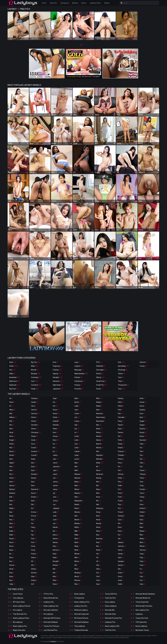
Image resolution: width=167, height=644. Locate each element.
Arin (12, 467)
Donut (34, 493)
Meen (77, 508)
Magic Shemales (19, 630)
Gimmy (34, 573)
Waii (142, 523)
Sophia (143, 410)
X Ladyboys (53, 642)
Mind (77, 542)
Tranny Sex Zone (142, 618)
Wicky (143, 539)
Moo (77, 584)
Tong (142, 486)
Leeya (78, 421)
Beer (12, 523)
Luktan (78, 451)
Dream (35, 497)
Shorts (100, 374)
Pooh (121, 497)
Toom (142, 493)
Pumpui (121, 516)
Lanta (78, 414)
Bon (12, 561)
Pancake (122, 417)
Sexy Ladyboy (110, 602)
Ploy (121, 482)
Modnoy (78, 573)
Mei (77, 516)
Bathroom (14, 381)
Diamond (36, 489)
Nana (99, 429)
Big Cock (14, 389)
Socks (100, 389)
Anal (13, 362)
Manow (78, 478)
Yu (141, 569)
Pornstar (79, 389)
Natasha (100, 455)
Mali (77, 470)
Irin (55, 448)
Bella (12, 531)
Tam (142, 451)
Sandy (121, 554)
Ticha (143, 478)
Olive (99, 569)
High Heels (58, 385)
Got (55, 406)
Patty (121, 440)
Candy (35, 402)
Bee (12, 520)
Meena (78, 512)
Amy (12, 436)
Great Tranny (18, 594)
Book (12, 569)
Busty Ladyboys (141, 626)
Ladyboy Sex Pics (81, 606)
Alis (11, 414)
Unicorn (144, 508)
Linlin (77, 440)
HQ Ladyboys (48, 614)
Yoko (143, 561)
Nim (99, 482)
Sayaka (121, 561)
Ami (12, 429)
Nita (98, 493)
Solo (122, 362)
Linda (77, 436)
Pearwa (122, 451)
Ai (11, 406)
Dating (107, 3)
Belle (12, 535)
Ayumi (13, 486)
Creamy (35, 451)
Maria (77, 489)
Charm (34, 417)
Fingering (57, 366)
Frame (35, 554)
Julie (55, 516)
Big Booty (15, 385)
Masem (78, 493)
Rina (120, 527)
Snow (121, 576)
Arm (12, 474)
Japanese (58, 389)
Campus (35, 398)
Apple (12, 463)
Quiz (121, 520)
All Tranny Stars (19, 602)
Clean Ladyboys (111, 606)
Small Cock (101, 381)
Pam (120, 410)
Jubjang (56, 508)
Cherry (35, 429)
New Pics (53, 3)
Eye (34, 520)
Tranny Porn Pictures (51, 626)
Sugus (143, 425)
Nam (99, 410)
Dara (34, 467)
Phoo (121, 463)
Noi (99, 501)
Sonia (142, 406)
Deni (33, 482)
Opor (99, 584)
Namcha (100, 414)
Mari (77, 486)
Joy (55, 504)
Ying (142, 558)
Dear (34, 470)
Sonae (143, 402)
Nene (99, 470)
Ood (98, 576)
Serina (121, 565)
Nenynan (100, 474)
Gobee (34, 580)
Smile (121, 573)
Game (34, 558)
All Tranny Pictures (81, 618)
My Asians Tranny (142, 630)
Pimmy (121, 474)
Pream (121, 512)
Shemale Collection (51, 610)
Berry (12, 546)
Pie (120, 467)
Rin (120, 523)
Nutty (99, 550)
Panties (78, 377)
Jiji (54, 493)
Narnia (100, 448)
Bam (12, 501)
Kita (55, 576)
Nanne (99, 436)
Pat (120, 436)
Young (144, 366)
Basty (12, 508)
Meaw (77, 504)
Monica (78, 580)
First (34, 542)
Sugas (143, 421)
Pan (121, 414)
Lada (77, 406)
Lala (77, 410)
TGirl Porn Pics (110, 630)
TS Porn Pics (48, 594)
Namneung (101, 417)
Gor (55, 402)
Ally (12, 421)
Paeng (121, 398)
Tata (142, 463)
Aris (12, 470)
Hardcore (58, 381)
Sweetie (144, 440)
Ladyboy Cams (95, 3)
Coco (34, 444)
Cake (12, 584)
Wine (143, 542)
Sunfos (143, 429)
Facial (35, 389)
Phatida (122, 455)
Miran (78, 561)
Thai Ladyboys (80, 626)
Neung (99, 478)
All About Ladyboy (81, 610)
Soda (121, 580)
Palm (121, 402)
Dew (33, 486)
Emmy (35, 516)
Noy (98, 535)
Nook (99, 527)
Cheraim (35, 425)
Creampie (36, 377)
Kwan (56, 584)
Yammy (144, 550)
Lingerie (79, 366)
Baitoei (13, 489)
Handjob (57, 377)
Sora (142, 414)
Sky (120, 569)
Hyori (56, 440)
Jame (56, 463)
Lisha (77, 448)
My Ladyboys (18, 622)
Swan (143, 436)
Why (142, 535)
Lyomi (77, 459)
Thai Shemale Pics (20, 614)
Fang (34, 527)
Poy (120, 508)
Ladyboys (139, 614)
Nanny (100, 440)
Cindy (34, 440)
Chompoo (36, 432)
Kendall (56, 561)
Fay (34, 535)
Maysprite (79, 501)
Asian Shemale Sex (51, 598)
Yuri (142, 580)
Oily (98, 565)
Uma (142, 504)
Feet (56, 362)
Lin (77, 432)
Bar (11, 504)
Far (33, 531)
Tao (142, 459)
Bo (12, 554)
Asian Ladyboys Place (21, 618)
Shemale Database (51, 622)
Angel (13, 440)
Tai (142, 448)
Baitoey (13, 493)
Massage (79, 370)
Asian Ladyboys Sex (51, 606)
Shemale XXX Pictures (52, 618)
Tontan (143, 489)
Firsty (34, 546)
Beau (12, 516)
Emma (35, 512)
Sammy (122, 546)
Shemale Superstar (82, 614)
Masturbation (81, 374)
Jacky (56, 455)
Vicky (142, 516)
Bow (12, 573)
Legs (77, 362)
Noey (99, 497)
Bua (12, 580)
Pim (120, 470)
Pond (121, 493)
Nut (99, 546)
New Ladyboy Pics (142, 610)
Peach (121, 448)
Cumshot (36, 385)
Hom (56, 432)
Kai (55, 531)
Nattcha (100, 459)
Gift (34, 565)
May (77, 497)
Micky (78, 527)
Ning (99, 489)
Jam (56, 459)
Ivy (55, 451)
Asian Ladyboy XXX (112, 626)
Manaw (78, 474)
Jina (56, 497)
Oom (99, 580)
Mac (77, 463)
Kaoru (56, 535)
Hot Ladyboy (18, 610)
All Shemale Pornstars (144, 606)
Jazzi (56, 474)
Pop (121, 504)
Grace (56, 410)
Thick (121, 381)
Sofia (121, 584)
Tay (142, 467)
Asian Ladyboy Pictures (22, 606)
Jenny (56, 482)
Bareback (15, 377)
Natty (100, 463)
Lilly (77, 425)
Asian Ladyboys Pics (82, 602)
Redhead (101, 366)
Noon (99, 531)
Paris (121, 429)
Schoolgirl (101, 370)
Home (44, 3)
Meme (78, 520)
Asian (14, 366)
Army (13, 478)
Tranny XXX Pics (111, 594)
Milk (77, 531)
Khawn (56, 565)
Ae (11, 398)
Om (99, 573)
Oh (98, 558)
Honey (56, 436)
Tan (142, 455)
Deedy (34, 478)
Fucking (57, 370)
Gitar (34, 576)
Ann (12, 448)
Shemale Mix (110, 610)
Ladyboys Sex (49, 602)
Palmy (121, 406)
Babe (12, 374)
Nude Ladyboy (80, 594)
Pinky (121, 478)
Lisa (77, 444)
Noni (99, 516)
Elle (34, 504)
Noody (99, 523)
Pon (120, 489)
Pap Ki (121, 425)
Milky (77, 535)
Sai (120, 539)
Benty (13, 539)
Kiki (55, 569)
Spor (143, 417)
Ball (12, 497)
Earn (33, 501)
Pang (121, 421)
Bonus (13, 565)
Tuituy (143, 497)
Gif (33, 561)
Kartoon (57, 550)
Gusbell (56, 421)
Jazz (56, 470)
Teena (143, 470)
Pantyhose (80, 381)
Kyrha (78, 402)
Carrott (34, 410)
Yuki (142, 576)
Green (56, 414)
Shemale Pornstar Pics (113, 618)
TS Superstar (79, 598)
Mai (77, 467)
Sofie (143, 398)
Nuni (99, 542)
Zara (143, 584)
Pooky (121, 501)
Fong (34, 550)
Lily (77, 429)
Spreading (123, 366)
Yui (142, 573)
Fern (34, 539)
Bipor (12, 550)
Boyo (12, 576)
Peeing (78, 385)
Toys (121, 389)
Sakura (121, 542)
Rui (120, 535)
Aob (12, 459)
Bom (12, 558)
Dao (34, 463)
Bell (12, 527)
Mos (99, 398)
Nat (98, 451)
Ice (55, 444)
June (56, 520)
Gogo (55, 398)
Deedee (35, 474)
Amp (12, 432)
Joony (56, 501)
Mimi (77, 539)
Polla (120, 486)
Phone (121, 459)
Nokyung (100, 508)
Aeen (12, 402)
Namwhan (101, 421)
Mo (76, 565)
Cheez (34, 421)
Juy (55, 523)
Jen (55, 478)
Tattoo (122, 374)
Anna (13, 451)
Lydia (77, 455)
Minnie (78, 554)
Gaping (57, 374)
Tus (142, 501)
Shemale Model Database (145, 594)
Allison (13, 417)
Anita (12, 444)
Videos (84, 3)
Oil (98, 561)
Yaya (142, 554)
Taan (143, 444)
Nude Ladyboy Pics (20, 626)
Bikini (35, 366)
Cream (34, 448)
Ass (12, 370)
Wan (142, 527)
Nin (98, 486)
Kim (55, 573)
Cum (34, 381)
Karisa (56, 542)
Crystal (34, 455)
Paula (121, 444)
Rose (121, 531)
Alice (12, 410)
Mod (77, 569)
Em (33, 508)
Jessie (56, 486)
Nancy (100, 432)
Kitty (56, 580)
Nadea (99, 402)
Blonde (35, 370)
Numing (100, 539)
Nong (99, 512)
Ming (77, 546)
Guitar (56, 417)
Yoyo (143, 565)
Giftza (34, 569)
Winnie (143, 546)
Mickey (78, 523)
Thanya (143, 474)
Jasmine (57, 467)
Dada (34, 459)
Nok (98, 504)
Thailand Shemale (81, 630)
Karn (56, 546)
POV (99, 362)
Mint (77, 558)
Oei (98, 554)
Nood (99, 520)
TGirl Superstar (141, 622)
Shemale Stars (110, 614)
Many (78, 482)
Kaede (56, 527)
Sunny (143, 432)
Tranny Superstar (142, 602)
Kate (55, 554)
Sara (121, 558)
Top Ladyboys (18, 598)
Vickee (143, 512)
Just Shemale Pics (50, 630)
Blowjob (36, 374)
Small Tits (102, 385)
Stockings (123, 370)
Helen (56, 429)
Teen (121, 377)
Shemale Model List (143, 598)
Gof (33, 584)
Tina (142, 482)
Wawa (143, 531)
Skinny (100, 377)
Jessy (56, 489)
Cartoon (35, 414)
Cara (34, 406)
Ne (98, 467)
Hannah (56, 425)
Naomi (99, 444)
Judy (56, 512)
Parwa (121, 432)
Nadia (99, 406)
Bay (11, 512)
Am (12, 425)
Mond (78, 576)
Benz (12, 542)
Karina (56, 539)
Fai (33, 523)
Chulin (35, 436)
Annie (12, 455)
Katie (55, 558)
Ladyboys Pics (110, 622)
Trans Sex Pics (110, 598)
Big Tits (35, 362)
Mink (77, 550)
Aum (12, 482)
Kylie (77, 398)
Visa (142, 520)
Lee (77, 417)
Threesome (123, 385)
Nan (99, 425)
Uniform (144, 362)
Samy (121, 550)
